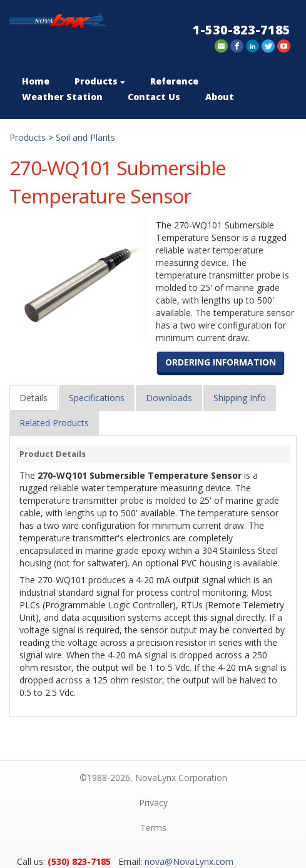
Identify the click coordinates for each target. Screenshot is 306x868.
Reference (174, 81)
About (220, 97)
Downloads (169, 398)
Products (100, 81)
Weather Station (62, 97)
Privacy (153, 803)
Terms (153, 828)
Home (36, 81)
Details (33, 398)
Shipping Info (240, 398)
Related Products (54, 423)
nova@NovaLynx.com (189, 861)
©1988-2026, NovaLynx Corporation (153, 778)
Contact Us (154, 97)
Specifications (97, 398)
